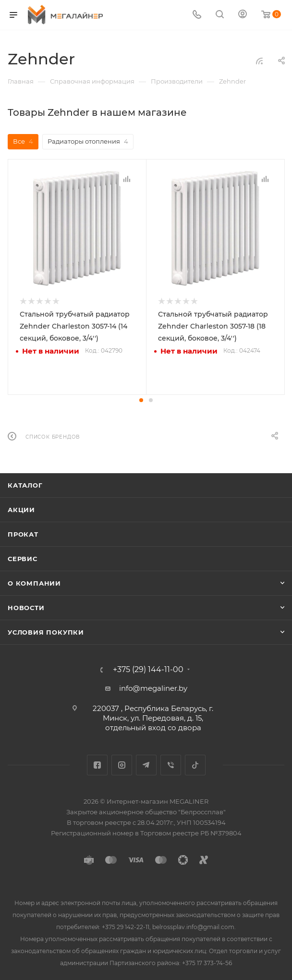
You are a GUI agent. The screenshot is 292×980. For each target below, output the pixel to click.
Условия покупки (46, 631)
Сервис (23, 558)
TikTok (195, 764)
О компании (34, 582)
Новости (26, 607)
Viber (171, 764)
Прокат (23, 533)
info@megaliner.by (153, 687)
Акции (21, 509)
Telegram (146, 764)
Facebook (97, 764)
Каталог (25, 484)
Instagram (122, 764)
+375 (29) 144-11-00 (148, 669)
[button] (141, 399)
